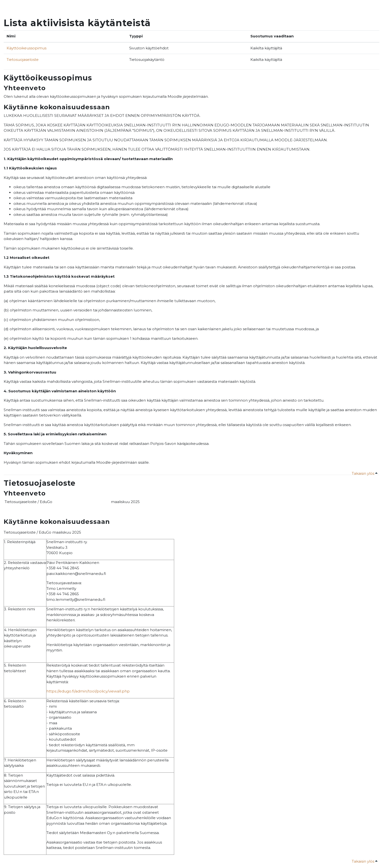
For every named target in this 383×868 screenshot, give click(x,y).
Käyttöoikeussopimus (27, 48)
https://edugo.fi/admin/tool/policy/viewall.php (88, 691)
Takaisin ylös (365, 473)
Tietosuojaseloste (23, 60)
